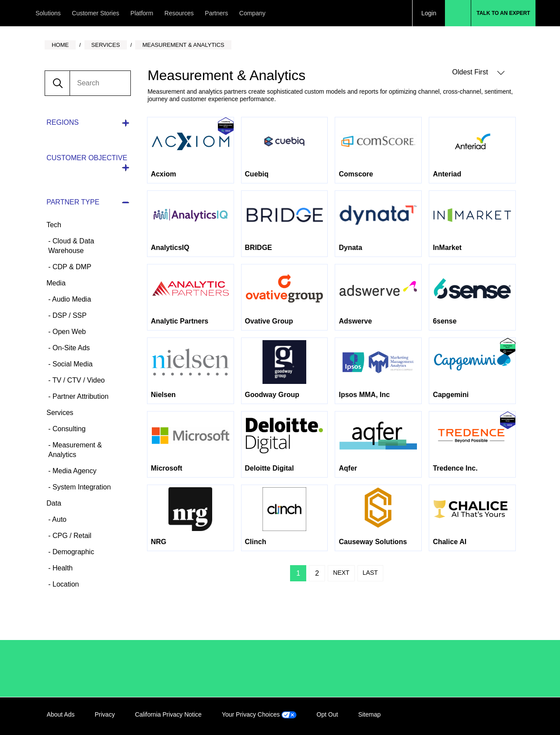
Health (62, 568)
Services (60, 413)
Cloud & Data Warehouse (71, 246)
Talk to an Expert (503, 13)
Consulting (68, 429)
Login (429, 13)
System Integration (81, 487)
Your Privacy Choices (259, 714)
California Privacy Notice (168, 714)
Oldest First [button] (479, 72)
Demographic (73, 552)
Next (341, 573)
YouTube (507, 716)
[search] (100, 83)
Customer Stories (95, 13)
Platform (142, 13)
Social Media (72, 364)
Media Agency (74, 471)
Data (54, 503)
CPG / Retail (71, 536)
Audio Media (71, 299)
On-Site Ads (70, 348)
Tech (54, 225)
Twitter (490, 716)
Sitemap (369, 714)
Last (370, 573)
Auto (59, 519)
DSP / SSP (69, 315)
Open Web (68, 332)
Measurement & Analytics (75, 450)
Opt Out (327, 714)
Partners (216, 13)
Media (56, 283)
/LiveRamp (76, 668)
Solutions (48, 13)
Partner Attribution (80, 396)
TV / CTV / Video (78, 380)
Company (252, 13)
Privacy (105, 714)
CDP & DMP (71, 267)
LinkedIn (454, 716)
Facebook (472, 716)
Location (65, 584)
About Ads (61, 714)
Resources (179, 13)
